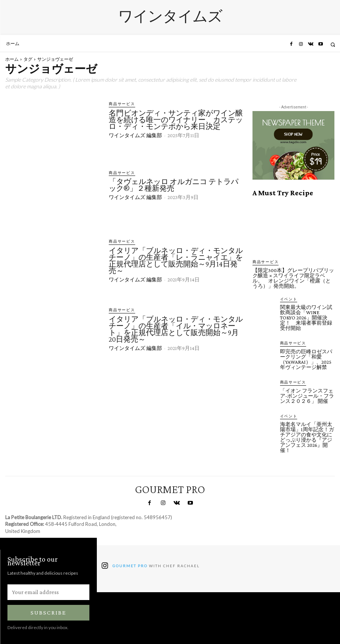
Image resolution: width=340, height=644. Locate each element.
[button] (333, 45)
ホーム (12, 59)
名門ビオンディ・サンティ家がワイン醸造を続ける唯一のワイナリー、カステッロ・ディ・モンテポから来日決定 (176, 119)
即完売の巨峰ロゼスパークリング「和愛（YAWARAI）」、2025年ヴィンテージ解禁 (306, 359)
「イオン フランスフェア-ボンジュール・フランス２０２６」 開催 (307, 395)
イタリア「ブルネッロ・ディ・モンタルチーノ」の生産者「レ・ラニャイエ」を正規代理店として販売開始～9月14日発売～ (176, 260)
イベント (287, 299)
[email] (48, 591)
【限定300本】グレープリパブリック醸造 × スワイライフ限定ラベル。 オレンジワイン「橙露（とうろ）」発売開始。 (293, 278)
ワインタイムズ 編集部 (135, 135)
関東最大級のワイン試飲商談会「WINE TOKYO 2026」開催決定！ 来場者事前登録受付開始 (306, 317)
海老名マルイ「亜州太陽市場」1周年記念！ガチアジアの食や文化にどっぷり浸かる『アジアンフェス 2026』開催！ (307, 436)
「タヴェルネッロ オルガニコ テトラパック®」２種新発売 (174, 185)
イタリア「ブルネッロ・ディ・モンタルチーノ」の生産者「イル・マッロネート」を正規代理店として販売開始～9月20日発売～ (176, 329)
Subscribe (48, 611)
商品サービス (120, 104)
